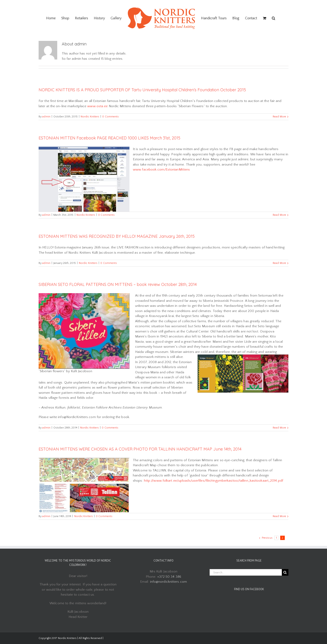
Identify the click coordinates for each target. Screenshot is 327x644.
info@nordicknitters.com (168, 582)
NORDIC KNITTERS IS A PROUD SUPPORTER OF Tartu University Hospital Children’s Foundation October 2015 (142, 90)
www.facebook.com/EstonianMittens (161, 170)
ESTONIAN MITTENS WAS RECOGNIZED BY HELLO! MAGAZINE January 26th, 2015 (117, 236)
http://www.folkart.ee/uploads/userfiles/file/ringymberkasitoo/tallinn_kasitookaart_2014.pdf (214, 481)
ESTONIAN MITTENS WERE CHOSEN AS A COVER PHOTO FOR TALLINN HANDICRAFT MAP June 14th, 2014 (140, 449)
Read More (279, 117)
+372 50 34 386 (169, 577)
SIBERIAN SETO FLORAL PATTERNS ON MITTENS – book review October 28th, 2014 (118, 284)
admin (46, 117)
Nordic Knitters (90, 117)
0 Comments (110, 117)
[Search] (274, 18)
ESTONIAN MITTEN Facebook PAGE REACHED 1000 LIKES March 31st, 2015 (109, 138)
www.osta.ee (97, 106)
